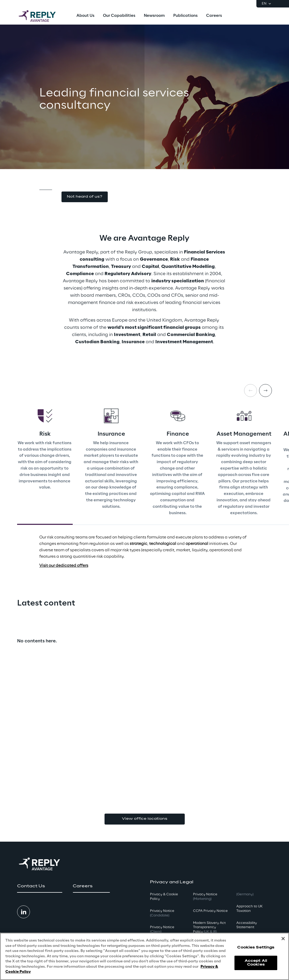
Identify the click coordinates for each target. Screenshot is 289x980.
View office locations (145, 819)
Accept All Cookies (256, 963)
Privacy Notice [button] (162, 913)
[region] (144, 956)
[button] (85, 197)
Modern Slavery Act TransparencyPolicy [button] (209, 928)
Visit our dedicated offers (64, 566)
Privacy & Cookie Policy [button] (164, 897)
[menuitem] (85, 16)
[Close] (283, 939)
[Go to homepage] (43, 16)
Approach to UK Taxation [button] (249, 909)
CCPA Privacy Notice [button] (210, 911)
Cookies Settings (256, 948)
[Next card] (265, 391)
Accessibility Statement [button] (247, 925)
